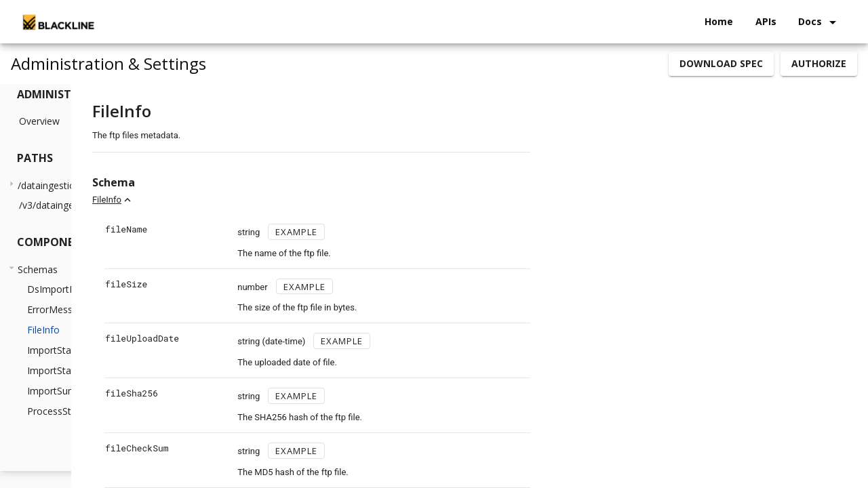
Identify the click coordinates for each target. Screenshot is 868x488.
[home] (58, 22)
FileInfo (225, 200)
